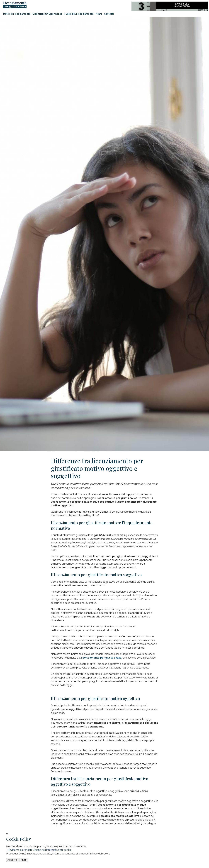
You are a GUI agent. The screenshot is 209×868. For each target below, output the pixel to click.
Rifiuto (23, 860)
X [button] (7, 834)
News (99, 14)
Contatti (109, 14)
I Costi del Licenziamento (79, 14)
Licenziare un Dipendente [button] (47, 14)
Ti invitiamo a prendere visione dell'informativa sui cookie (39, 850)
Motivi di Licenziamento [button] (17, 14)
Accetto (12, 860)
